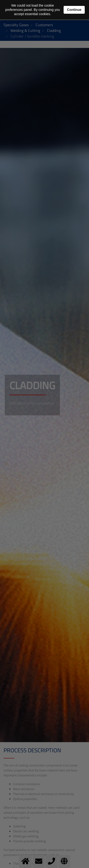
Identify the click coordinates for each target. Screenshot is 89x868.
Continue (74, 10)
